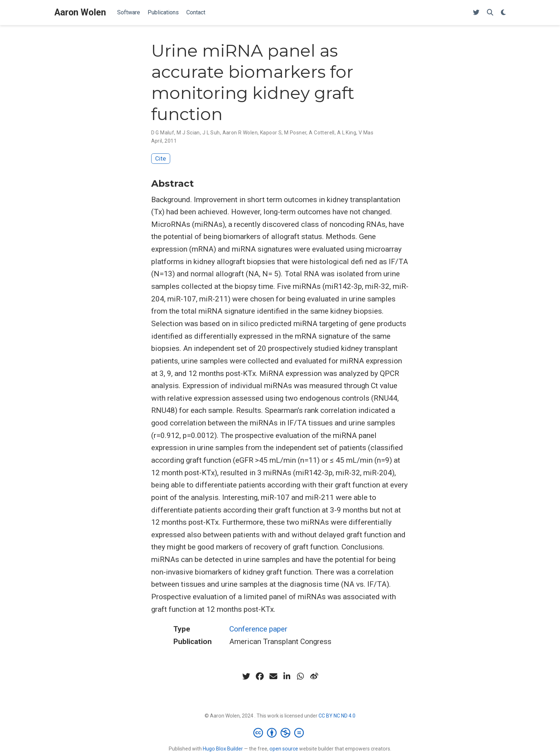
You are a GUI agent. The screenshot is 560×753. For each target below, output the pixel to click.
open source (284, 749)
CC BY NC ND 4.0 (337, 716)
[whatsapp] (301, 676)
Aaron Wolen (80, 12)
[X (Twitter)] (476, 13)
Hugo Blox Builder (223, 749)
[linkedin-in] (287, 676)
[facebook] (260, 676)
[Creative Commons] (280, 733)
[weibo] (314, 676)
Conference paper (258, 629)
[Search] (490, 13)
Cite (161, 158)
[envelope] (273, 676)
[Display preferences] (503, 13)
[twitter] (246, 676)
